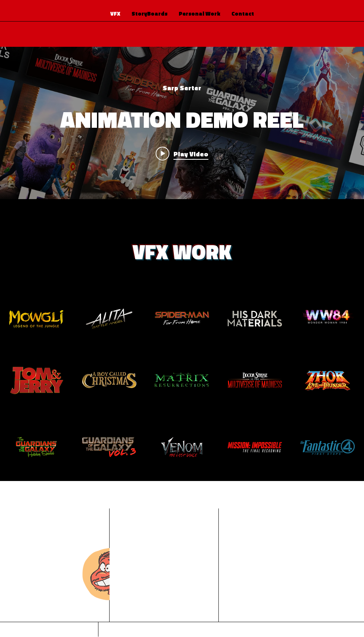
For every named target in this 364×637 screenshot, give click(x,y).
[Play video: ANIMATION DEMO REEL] (182, 153)
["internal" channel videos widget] (182, 123)
